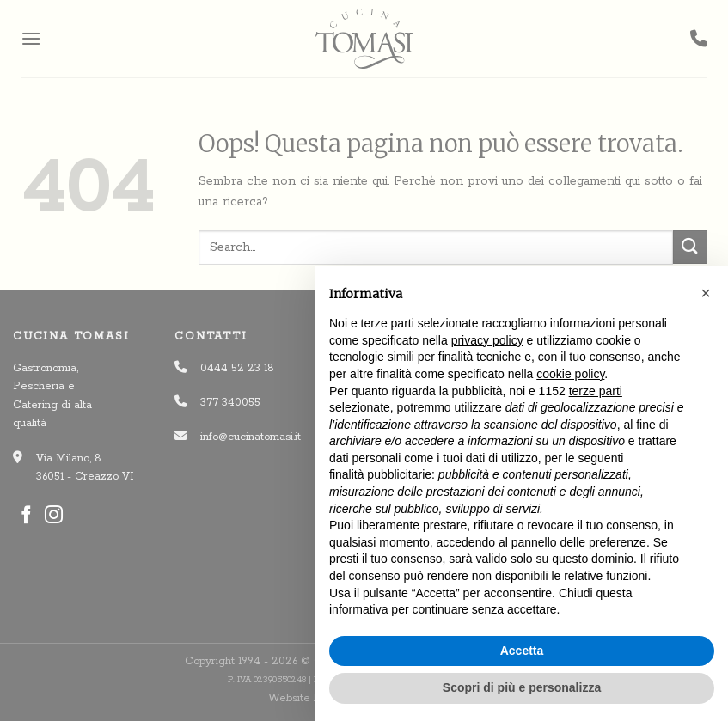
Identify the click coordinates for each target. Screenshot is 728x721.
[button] (706, 293)
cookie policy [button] (570, 374)
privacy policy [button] (487, 340)
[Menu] (31, 38)
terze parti (596, 391)
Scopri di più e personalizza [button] (522, 687)
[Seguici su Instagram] (54, 516)
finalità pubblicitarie (380, 474)
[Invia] (690, 247)
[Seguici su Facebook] (26, 516)
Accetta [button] (522, 651)
